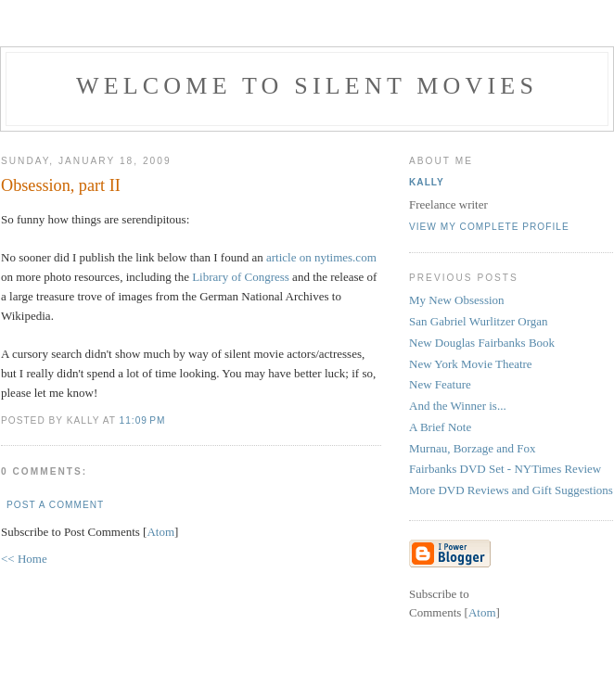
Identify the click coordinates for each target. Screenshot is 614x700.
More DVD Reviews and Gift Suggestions (511, 490)
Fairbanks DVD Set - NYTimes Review (505, 469)
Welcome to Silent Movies (307, 86)
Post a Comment (55, 505)
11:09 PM (143, 420)
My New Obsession (457, 300)
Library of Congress (241, 277)
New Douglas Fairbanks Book (482, 343)
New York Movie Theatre (471, 364)
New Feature (440, 384)
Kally (427, 182)
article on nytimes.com (321, 257)
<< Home (24, 559)
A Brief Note (440, 427)
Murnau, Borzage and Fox (472, 448)
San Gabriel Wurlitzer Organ (479, 321)
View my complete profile (489, 227)
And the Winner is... (458, 406)
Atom (160, 532)
